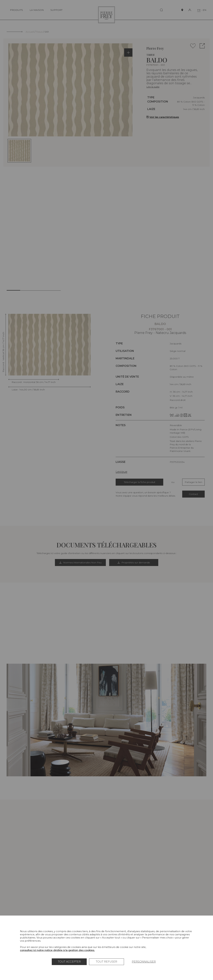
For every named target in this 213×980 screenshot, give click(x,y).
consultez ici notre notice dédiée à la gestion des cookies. (57, 950)
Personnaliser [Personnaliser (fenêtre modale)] (144, 962)
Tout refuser (106, 962)
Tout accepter (69, 962)
